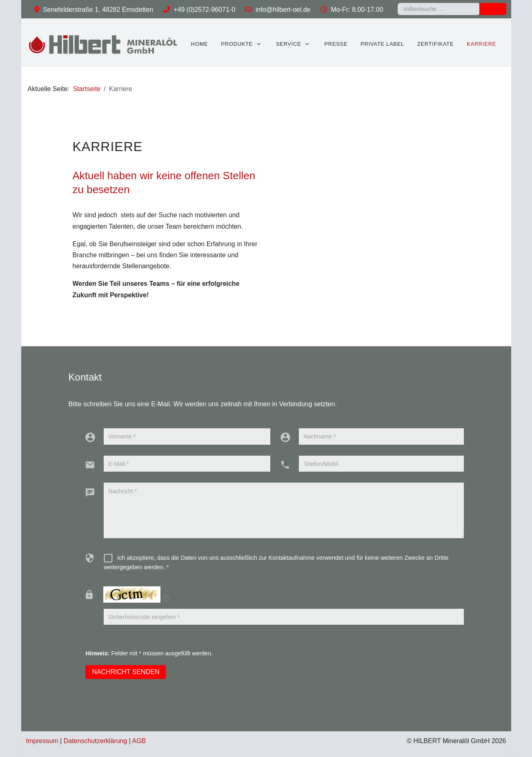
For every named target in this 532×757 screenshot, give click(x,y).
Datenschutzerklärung (96, 741)
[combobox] (439, 9)
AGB (139, 741)
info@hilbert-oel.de (283, 10)
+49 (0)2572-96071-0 (204, 10)
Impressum (42, 741)
